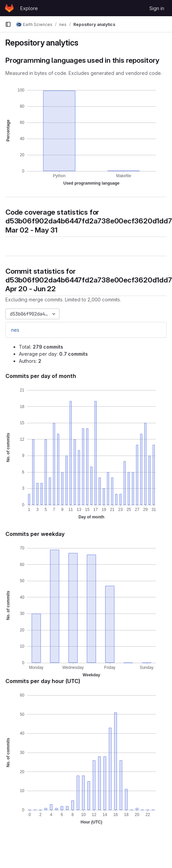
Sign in (157, 8)
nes (15, 330)
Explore (29, 8)
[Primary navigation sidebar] (8, 24)
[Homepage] (9, 8)
